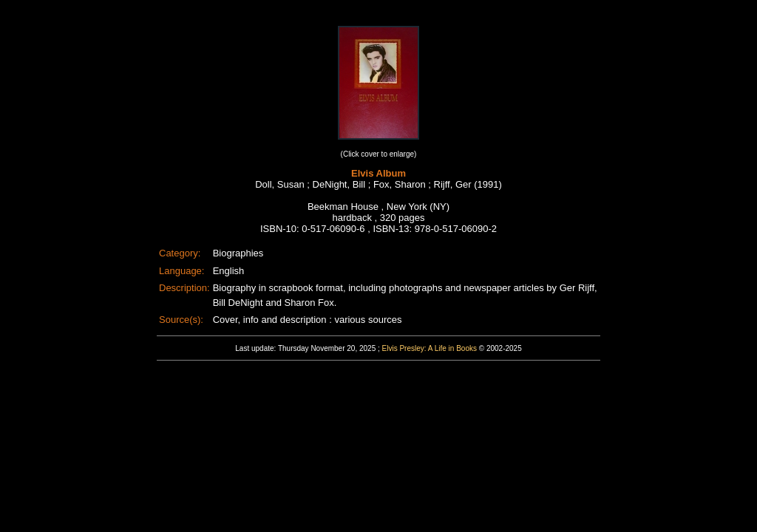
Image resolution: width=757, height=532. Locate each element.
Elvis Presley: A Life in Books (430, 348)
